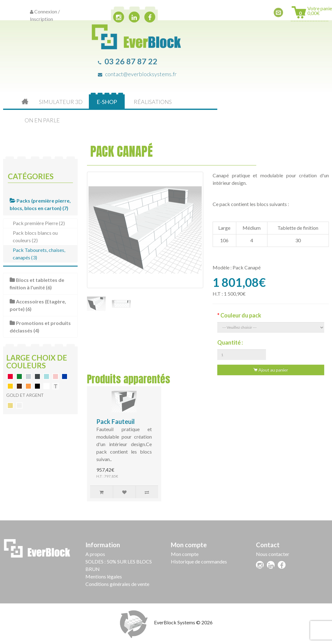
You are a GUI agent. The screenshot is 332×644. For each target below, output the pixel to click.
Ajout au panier (271, 370)
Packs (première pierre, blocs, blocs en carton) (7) (40, 204)
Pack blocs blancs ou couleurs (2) (35, 236)
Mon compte (185, 554)
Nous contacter (273, 554)
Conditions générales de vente (117, 584)
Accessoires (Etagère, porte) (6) (38, 305)
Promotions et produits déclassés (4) (40, 327)
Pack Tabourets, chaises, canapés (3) (39, 254)
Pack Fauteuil (115, 421)
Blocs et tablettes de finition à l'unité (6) (37, 284)
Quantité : (230, 342)
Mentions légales (104, 576)
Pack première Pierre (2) (39, 223)
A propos (95, 554)
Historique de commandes (199, 561)
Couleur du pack (241, 315)
